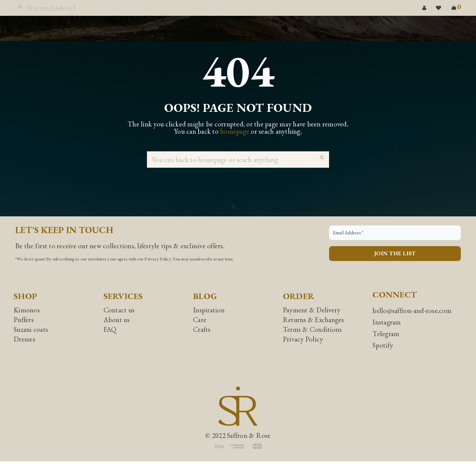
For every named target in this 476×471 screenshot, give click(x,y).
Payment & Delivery (312, 320)
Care (200, 329)
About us (117, 329)
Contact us (119, 320)
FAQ (110, 339)
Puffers (24, 329)
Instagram (387, 332)
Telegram (386, 343)
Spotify (383, 355)
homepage (235, 141)
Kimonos (27, 320)
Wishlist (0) (439, 13)
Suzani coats (31, 339)
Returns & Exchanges (314, 329)
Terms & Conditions (313, 339)
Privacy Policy (158, 268)
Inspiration (209, 320)
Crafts (202, 339)
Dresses (24, 349)
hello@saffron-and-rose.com (412, 320)
